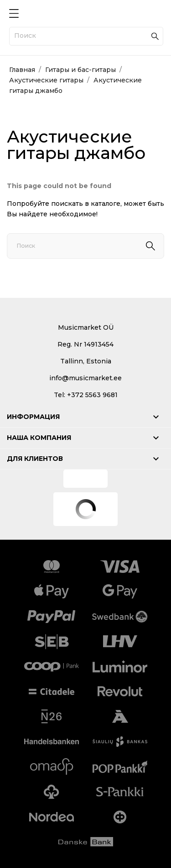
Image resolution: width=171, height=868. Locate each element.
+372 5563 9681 (92, 395)
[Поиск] (86, 36)
